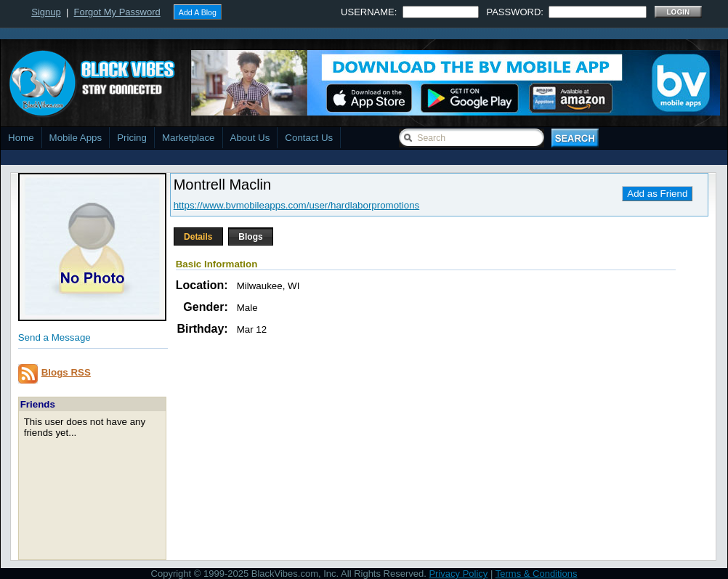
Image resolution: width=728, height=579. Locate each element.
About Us (250, 138)
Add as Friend (657, 194)
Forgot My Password (117, 12)
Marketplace (189, 138)
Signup (46, 12)
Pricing (132, 138)
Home (21, 138)
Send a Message (54, 337)
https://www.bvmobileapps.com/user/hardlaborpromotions (297, 205)
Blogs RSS (66, 372)
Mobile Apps (76, 138)
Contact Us (309, 138)
